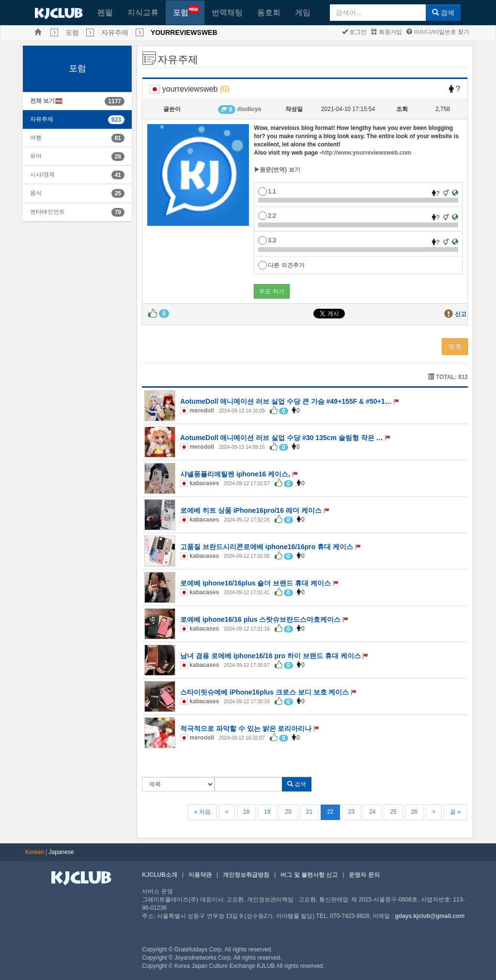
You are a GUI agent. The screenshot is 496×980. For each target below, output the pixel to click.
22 (330, 812)
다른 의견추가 (281, 265)
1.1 (267, 191)
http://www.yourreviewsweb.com (367, 153)
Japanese (62, 852)
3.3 (267, 240)
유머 (36, 156)
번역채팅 (227, 12)
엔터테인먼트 (47, 212)
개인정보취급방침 (246, 875)
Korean (35, 852)
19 (267, 812)
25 (393, 812)
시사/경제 (42, 174)
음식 (36, 193)
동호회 (269, 12)
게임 (303, 12)
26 (414, 812)
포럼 (186, 11)
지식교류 (143, 12)
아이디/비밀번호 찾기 (438, 32)
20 (288, 812)
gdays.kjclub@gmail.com (430, 916)
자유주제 (115, 32)
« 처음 (202, 812)
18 (246, 812)
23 (351, 812)
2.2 (267, 216)
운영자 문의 (364, 875)
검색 (443, 13)
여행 (36, 138)
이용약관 (200, 875)
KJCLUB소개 (160, 875)
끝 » (455, 812)
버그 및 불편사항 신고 (309, 875)
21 (309, 812)
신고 (461, 314)
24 (372, 812)
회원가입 (386, 32)
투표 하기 (271, 291)
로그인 (354, 32)
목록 (455, 347)
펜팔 (105, 12)
